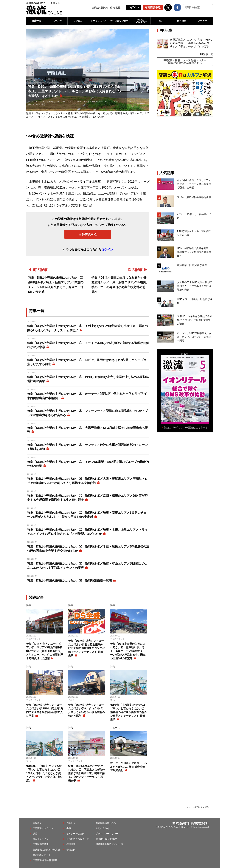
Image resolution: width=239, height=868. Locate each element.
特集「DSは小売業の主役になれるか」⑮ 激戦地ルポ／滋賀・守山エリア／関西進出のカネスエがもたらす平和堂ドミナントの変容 (87, 566)
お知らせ (71, 823)
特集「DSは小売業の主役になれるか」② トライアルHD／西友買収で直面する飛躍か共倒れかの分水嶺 (88, 345)
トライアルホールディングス (97, 101)
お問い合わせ (102, 828)
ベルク (115, 101)
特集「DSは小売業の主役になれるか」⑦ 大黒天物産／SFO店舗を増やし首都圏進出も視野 (87, 430)
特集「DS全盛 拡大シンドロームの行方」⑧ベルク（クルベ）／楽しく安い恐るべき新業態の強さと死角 (86, 710)
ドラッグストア (99, 21)
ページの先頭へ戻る (198, 807)
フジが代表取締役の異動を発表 (194, 197)
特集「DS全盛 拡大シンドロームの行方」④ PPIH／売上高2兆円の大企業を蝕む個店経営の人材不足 (45, 710)
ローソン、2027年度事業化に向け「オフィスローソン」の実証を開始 (194, 337)
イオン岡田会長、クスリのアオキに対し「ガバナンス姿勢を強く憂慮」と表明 (194, 184)
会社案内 (71, 850)
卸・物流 (182, 21)
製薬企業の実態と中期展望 (46, 850)
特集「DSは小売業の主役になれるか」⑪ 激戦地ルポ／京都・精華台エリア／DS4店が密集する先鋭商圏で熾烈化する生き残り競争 (87, 498)
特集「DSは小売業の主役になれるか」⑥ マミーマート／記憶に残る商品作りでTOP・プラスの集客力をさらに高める (87, 413)
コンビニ (78, 21)
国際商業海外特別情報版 (45, 860)
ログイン (134, 7)
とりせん (51, 101)
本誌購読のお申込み (106, 823)
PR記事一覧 (206, 54)
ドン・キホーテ (74, 101)
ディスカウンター (119, 21)
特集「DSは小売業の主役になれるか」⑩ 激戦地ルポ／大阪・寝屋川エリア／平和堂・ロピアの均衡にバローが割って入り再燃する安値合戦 (87, 481)
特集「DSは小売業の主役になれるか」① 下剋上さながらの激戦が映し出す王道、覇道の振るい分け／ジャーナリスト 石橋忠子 (87, 328)
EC (161, 21)
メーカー (202, 21)
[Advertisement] (185, 144)
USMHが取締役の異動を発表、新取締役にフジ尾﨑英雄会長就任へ (194, 252)
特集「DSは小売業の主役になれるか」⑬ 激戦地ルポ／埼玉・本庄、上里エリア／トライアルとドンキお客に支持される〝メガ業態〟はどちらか (87, 532)
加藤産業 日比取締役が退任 (193, 265)
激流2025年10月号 (37, 104)
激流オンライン (35, 113)
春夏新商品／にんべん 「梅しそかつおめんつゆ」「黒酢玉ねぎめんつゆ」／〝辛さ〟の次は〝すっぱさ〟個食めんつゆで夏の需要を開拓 (191, 43)
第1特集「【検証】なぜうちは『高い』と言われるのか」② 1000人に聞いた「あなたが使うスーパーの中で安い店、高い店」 (44, 773)
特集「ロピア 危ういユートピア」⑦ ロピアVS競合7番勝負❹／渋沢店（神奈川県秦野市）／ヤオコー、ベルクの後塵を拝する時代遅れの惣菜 (44, 651)
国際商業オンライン (43, 828)
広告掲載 (115, 8)
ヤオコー (61, 101)
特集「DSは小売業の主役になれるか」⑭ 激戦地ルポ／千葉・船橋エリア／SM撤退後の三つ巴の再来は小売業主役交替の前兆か (88, 549)
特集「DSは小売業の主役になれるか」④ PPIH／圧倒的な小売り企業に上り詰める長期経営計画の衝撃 (88, 379)
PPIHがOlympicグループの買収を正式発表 (194, 233)
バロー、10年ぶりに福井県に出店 (194, 216)
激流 (35, 834)
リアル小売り (140, 21)
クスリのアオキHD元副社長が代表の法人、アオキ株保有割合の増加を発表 (195, 286)
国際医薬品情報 (41, 844)
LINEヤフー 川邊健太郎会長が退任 (195, 301)
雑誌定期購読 (100, 8)
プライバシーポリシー (107, 834)
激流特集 (36, 21)
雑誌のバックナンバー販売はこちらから (186, 427)
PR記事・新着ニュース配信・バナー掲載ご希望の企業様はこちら (185, 62)
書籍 (69, 828)
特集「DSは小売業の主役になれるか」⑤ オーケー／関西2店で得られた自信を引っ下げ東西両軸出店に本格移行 (87, 396)
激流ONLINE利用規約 (107, 839)
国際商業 (37, 823)
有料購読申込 (153, 7)
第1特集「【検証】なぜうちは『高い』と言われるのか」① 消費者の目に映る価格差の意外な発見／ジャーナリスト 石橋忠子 (128, 712)
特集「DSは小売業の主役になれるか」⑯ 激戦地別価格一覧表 (69, 581)
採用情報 (71, 844)
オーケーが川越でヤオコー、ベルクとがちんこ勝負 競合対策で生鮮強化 (128, 767)
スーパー (57, 21)
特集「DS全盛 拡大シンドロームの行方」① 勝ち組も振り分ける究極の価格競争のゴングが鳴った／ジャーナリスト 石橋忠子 (86, 648)
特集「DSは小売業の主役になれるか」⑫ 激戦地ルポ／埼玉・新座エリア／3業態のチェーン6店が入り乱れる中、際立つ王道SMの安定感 (87, 515)
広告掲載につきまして (78, 839)
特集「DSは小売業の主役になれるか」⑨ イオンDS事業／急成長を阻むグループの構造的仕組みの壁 (88, 464)
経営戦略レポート (42, 855)
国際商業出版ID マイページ (109, 844)
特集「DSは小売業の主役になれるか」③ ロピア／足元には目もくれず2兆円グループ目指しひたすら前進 (87, 362)
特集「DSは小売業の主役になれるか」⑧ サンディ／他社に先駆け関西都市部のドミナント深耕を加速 (87, 447)
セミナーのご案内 (75, 834)
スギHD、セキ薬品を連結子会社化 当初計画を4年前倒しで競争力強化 (195, 320)
